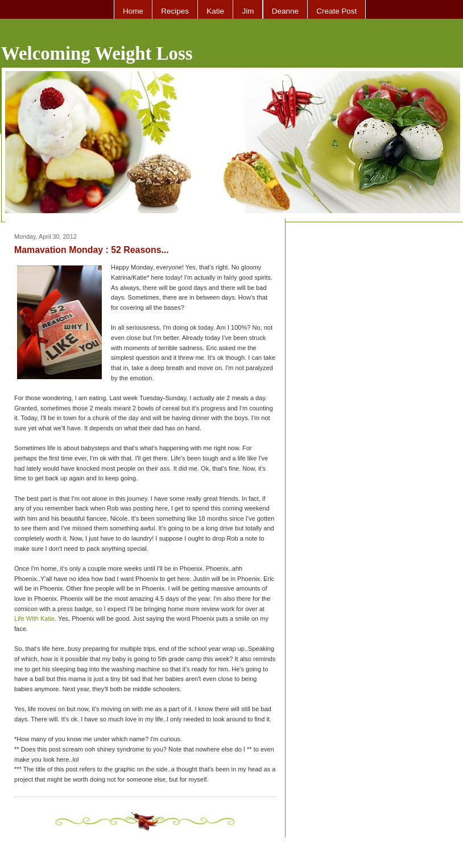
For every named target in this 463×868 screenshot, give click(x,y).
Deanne (285, 11)
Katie (215, 11)
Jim (248, 11)
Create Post (336, 11)
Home (133, 11)
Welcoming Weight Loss (97, 53)
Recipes (175, 11)
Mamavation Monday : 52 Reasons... (92, 250)
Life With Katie (34, 618)
